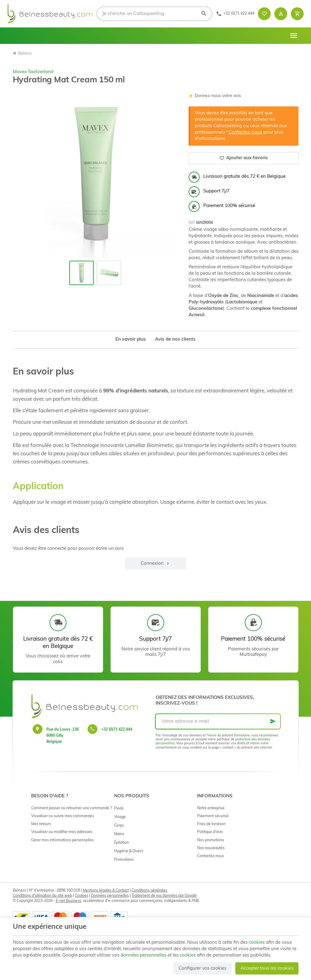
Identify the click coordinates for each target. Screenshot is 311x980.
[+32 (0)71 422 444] (235, 14)
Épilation (121, 843)
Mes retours (41, 824)
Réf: (192, 223)
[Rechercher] (204, 14)
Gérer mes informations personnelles (62, 840)
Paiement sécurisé (213, 816)
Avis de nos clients (175, 340)
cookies (257, 943)
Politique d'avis (210, 832)
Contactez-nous (245, 132)
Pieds (119, 809)
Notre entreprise (211, 808)
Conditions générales (149, 891)
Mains (119, 834)
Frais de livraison (211, 824)
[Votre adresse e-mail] (218, 721)
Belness (22, 54)
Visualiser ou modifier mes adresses (62, 832)
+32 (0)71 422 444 (117, 730)
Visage (120, 817)
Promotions (124, 860)
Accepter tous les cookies (267, 969)
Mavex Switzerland (33, 72)
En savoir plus (131, 340)
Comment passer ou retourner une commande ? (71, 808)
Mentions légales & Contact (106, 891)
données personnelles (143, 955)
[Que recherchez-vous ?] (154, 14)
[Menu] (294, 36)
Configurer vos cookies (203, 969)
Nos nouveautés (211, 848)
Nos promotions (211, 840)
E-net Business (69, 901)
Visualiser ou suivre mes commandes (63, 816)
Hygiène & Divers (129, 851)
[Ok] (273, 721)
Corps (119, 826)
